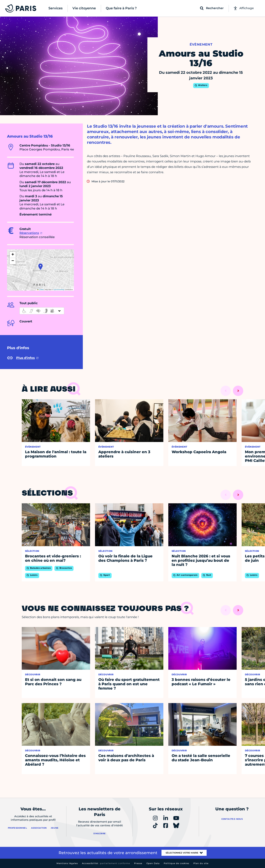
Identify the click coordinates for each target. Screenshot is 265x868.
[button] (40, 267)
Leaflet (40, 290)
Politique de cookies (176, 863)
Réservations (29, 233)
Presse (138, 863)
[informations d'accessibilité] (42, 311)
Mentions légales (67, 863)
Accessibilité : (106, 863)
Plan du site (201, 863)
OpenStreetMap (59, 290)
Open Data (153, 863)
